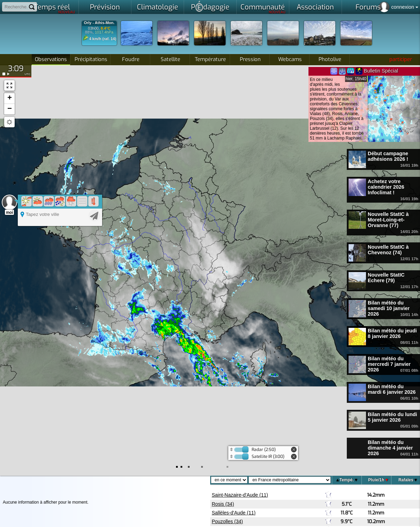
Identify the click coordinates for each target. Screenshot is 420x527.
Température (210, 59)
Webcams (290, 59)
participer (401, 59)
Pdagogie (210, 6)
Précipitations (91, 59)
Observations (51, 59)
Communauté (263, 8)
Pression (250, 59)
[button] (9, 99)
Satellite (170, 59)
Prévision (105, 7)
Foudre (131, 59)
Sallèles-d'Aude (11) (234, 513)
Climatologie (158, 7)
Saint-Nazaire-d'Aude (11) (240, 495)
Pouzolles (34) (228, 521)
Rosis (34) (223, 504)
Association (315, 7)
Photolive (330, 59)
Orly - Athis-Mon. (99, 23)
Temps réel (55, 8)
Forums (368, 7)
